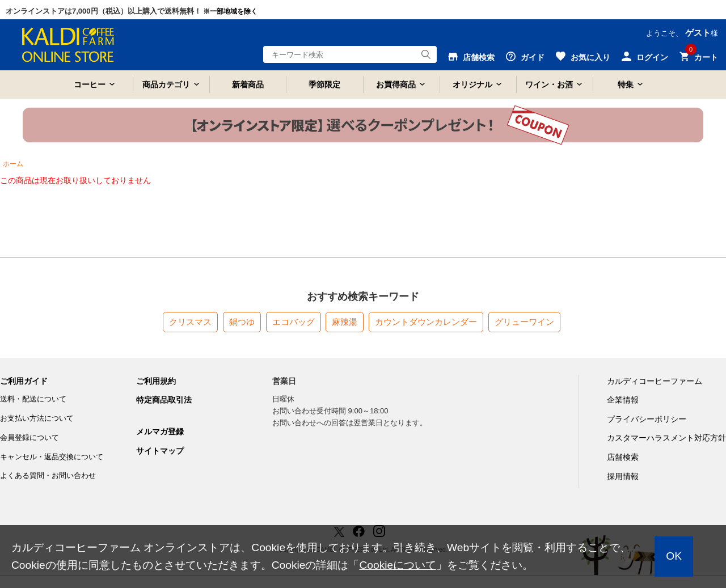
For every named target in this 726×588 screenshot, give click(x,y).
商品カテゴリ (166, 84)
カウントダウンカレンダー (426, 322)
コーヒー (90, 84)
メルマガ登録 (160, 432)
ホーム (13, 164)
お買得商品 (396, 84)
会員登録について (29, 437)
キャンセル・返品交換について (52, 457)
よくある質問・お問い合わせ (48, 475)
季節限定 (324, 84)
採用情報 (623, 476)
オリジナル (472, 84)
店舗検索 (623, 457)
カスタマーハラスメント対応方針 (666, 438)
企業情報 (623, 400)
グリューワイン (524, 322)
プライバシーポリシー (647, 419)
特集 (626, 84)
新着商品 (248, 84)
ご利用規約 (156, 381)
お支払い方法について (37, 418)
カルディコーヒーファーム (655, 381)
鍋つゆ (242, 322)
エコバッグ (294, 322)
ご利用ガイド (24, 381)
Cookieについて (398, 565)
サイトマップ (160, 451)
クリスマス (190, 322)
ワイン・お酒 (549, 84)
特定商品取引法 (164, 400)
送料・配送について (33, 399)
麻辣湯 (345, 322)
